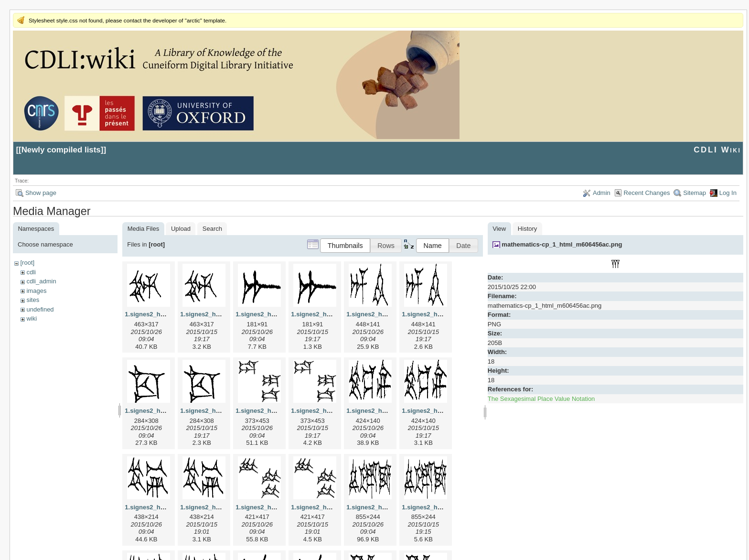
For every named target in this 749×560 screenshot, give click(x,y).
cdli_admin (41, 281)
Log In (728, 193)
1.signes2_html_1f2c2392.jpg (389, 507)
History (527, 229)
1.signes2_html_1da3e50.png (334, 411)
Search (212, 229)
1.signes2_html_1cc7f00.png (222, 411)
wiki (32, 318)
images (36, 291)
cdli (31, 272)
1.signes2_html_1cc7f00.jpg (166, 411)
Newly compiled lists (61, 150)
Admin (602, 193)
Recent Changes (647, 193)
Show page (41, 193)
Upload (181, 229)
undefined (40, 309)
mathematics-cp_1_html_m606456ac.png (562, 244)
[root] (27, 263)
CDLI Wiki (717, 150)
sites (33, 300)
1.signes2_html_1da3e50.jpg (278, 411)
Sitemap (695, 193)
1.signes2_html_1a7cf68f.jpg (278, 314)
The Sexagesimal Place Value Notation (541, 399)
